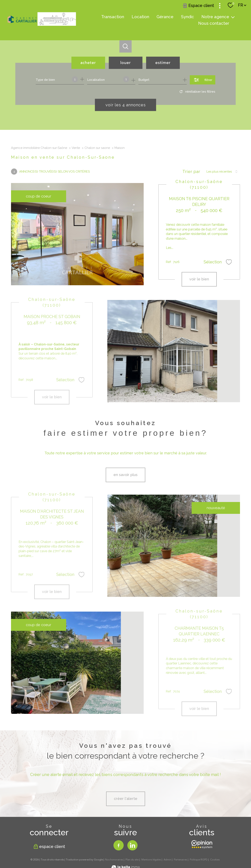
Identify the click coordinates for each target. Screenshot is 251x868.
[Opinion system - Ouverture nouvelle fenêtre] (202, 844)
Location (140, 17)
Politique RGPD (199, 860)
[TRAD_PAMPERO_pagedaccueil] (42, 26)
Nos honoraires (114, 860)
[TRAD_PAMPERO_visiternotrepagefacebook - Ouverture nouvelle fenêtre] (119, 845)
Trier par (191, 172)
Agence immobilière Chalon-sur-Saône (39, 148)
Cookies (215, 860)
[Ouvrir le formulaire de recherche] (203, 80)
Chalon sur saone (97, 148)
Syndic (187, 17)
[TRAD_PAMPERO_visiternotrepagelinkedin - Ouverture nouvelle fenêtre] (132, 845)
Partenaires (180, 860)
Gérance (165, 17)
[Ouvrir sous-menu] (233, 17)
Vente (76, 148)
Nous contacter (214, 23)
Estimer (163, 63)
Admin (167, 860)
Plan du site (132, 860)
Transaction (113, 17)
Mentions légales (151, 860)
